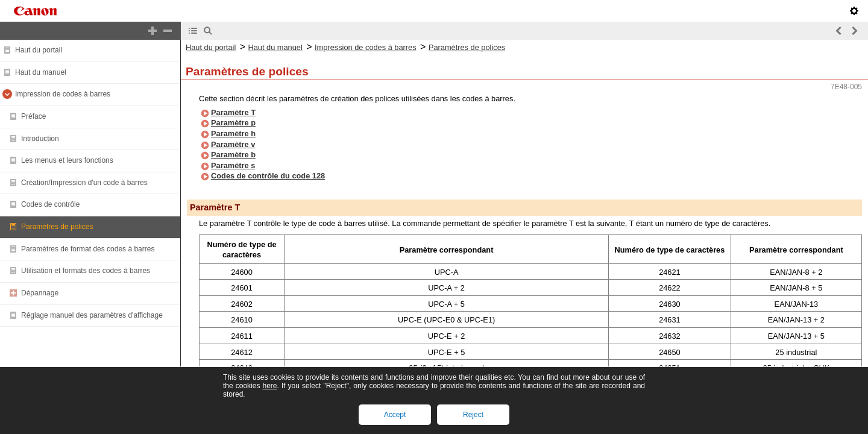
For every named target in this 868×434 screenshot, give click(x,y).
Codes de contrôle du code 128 (268, 176)
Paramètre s (233, 165)
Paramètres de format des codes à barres (88, 249)
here (269, 386)
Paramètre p (233, 123)
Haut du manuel (41, 72)
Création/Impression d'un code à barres (84, 183)
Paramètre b (233, 155)
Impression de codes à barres (63, 94)
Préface (33, 116)
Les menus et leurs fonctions (67, 160)
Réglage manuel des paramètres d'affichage (92, 315)
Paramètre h (233, 134)
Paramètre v (233, 144)
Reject (473, 415)
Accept (395, 415)
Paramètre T (233, 112)
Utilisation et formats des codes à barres (86, 271)
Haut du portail (39, 50)
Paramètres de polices (57, 227)
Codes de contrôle (50, 204)
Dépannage (40, 293)
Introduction (40, 139)
